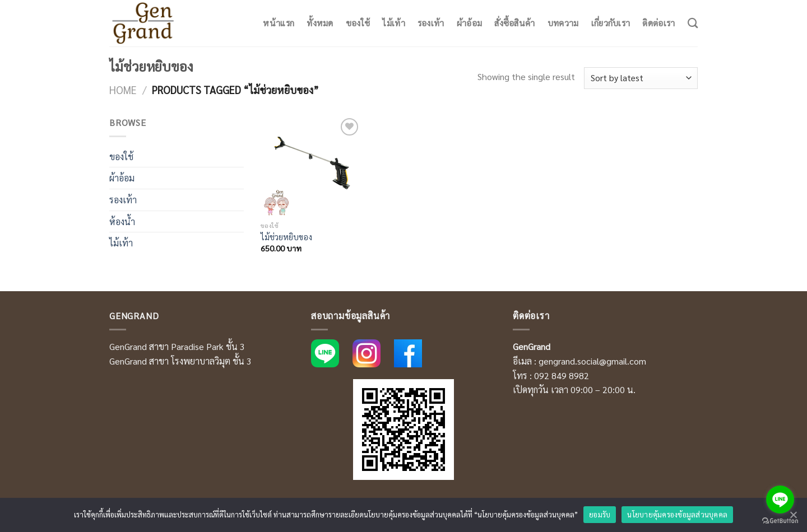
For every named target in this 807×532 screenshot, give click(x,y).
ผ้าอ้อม (470, 23)
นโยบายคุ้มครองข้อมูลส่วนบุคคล (677, 514)
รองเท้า (431, 23)
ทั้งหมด (320, 23)
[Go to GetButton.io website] (780, 521)
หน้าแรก (279, 23)
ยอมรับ (600, 514)
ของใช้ (358, 23)
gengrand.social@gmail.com (592, 361)
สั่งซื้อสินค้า (514, 23)
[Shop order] (641, 78)
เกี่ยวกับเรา (611, 23)
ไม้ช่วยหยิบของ (286, 237)
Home (123, 90)
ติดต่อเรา (658, 23)
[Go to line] (780, 500)
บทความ (563, 23)
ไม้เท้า (394, 23)
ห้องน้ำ (122, 221)
